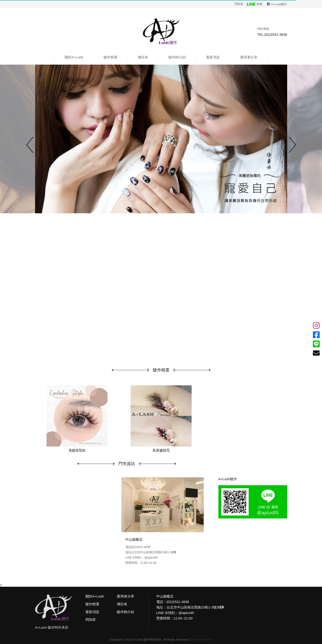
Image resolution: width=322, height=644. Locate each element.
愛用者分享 (249, 57)
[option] (161, 139)
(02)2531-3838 (141, 547)
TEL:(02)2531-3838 (272, 34)
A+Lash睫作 (228, 479)
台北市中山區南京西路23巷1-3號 (154, 552)
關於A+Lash (74, 57)
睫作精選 (110, 57)
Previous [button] (30, 145)
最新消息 (213, 57)
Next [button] (292, 145)
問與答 (239, 4)
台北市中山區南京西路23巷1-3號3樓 (195, 607)
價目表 (143, 57)
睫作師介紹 (177, 57)
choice (208, 640)
